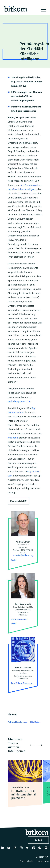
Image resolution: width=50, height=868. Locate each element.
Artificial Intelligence (17, 722)
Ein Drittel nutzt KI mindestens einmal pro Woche (24, 795)
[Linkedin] (3, 849)
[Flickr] (47, 849)
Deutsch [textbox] (40, 857)
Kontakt (38, 840)
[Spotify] (40, 849)
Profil (14, 560)
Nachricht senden (19, 619)
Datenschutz (26, 861)
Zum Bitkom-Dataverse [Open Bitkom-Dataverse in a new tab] (22, 683)
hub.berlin (13, 438)
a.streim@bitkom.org (23, 555)
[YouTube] (9, 849)
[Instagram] (22, 849)
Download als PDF (19, 501)
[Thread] (16, 849)
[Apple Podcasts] (34, 849)
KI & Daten (35, 722)
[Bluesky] (28, 849)
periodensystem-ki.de (19, 401)
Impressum (43, 861)
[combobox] (42, 857)
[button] (40, 745)
